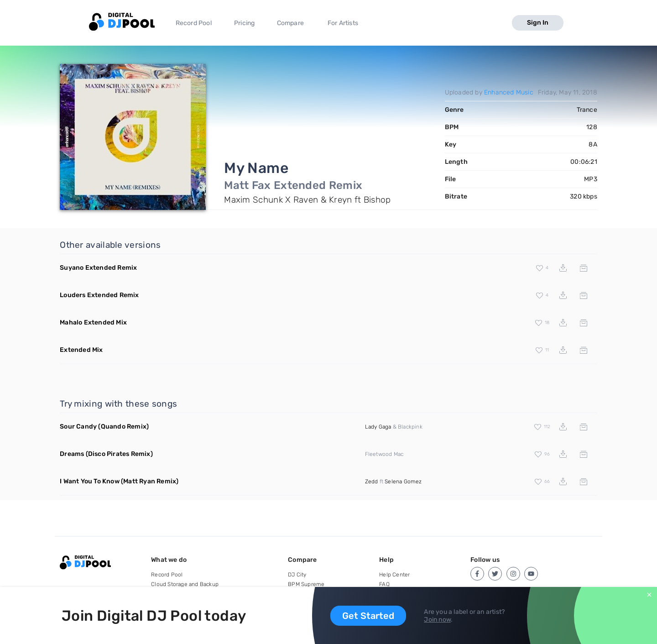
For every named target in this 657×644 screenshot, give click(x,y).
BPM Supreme (306, 584)
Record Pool (194, 23)
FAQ (384, 584)
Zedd (372, 482)
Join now (437, 620)
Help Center (394, 575)
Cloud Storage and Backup (185, 584)
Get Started (368, 616)
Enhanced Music (509, 92)
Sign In (538, 23)
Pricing (244, 23)
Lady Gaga (378, 427)
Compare (290, 23)
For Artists (343, 23)
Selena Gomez (403, 482)
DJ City (297, 575)
